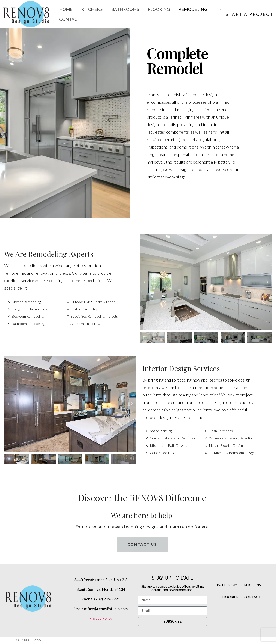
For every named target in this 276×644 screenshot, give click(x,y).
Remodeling (193, 9)
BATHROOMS (228, 585)
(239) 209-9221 (107, 599)
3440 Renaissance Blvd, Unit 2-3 (101, 580)
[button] (145, 282)
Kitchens (92, 9)
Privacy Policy (101, 618)
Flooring (159, 9)
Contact (70, 19)
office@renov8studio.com (106, 609)
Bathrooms (125, 9)
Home (66, 9)
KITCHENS (252, 585)
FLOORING (231, 597)
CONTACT (252, 597)
